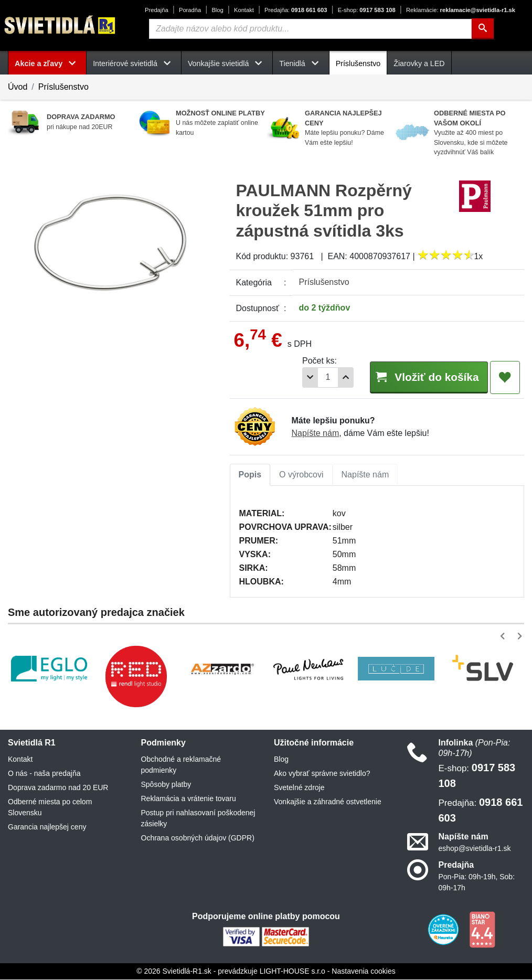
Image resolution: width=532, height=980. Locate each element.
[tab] (250, 475)
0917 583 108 (367, 10)
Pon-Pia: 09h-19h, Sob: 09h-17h (477, 883)
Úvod (18, 87)
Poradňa (190, 10)
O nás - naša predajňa (44, 774)
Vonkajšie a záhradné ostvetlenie (328, 802)
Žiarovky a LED (419, 63)
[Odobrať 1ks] (300, 377)
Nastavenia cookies (363, 972)
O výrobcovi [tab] (301, 475)
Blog (217, 10)
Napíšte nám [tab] (365, 475)
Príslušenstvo (358, 63)
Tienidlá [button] (301, 63)
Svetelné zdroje (299, 788)
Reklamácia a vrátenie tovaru (189, 799)
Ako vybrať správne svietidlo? (322, 774)
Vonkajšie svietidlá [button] (227, 63)
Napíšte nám (316, 434)
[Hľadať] (483, 29)
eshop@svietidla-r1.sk (475, 849)
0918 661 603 (296, 10)
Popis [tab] (250, 475)
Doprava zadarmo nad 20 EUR (58, 788)
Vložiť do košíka (423, 377)
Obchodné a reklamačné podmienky (181, 765)
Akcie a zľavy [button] (47, 63)
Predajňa (157, 10)
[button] (504, 637)
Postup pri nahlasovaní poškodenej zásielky (198, 819)
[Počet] (318, 377)
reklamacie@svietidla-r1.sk (461, 10)
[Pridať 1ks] (336, 377)
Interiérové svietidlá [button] (134, 63)
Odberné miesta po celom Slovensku (50, 808)
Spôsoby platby (166, 785)
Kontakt (244, 10)
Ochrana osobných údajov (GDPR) (198, 838)
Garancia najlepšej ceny (47, 827)
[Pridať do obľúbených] (505, 378)
